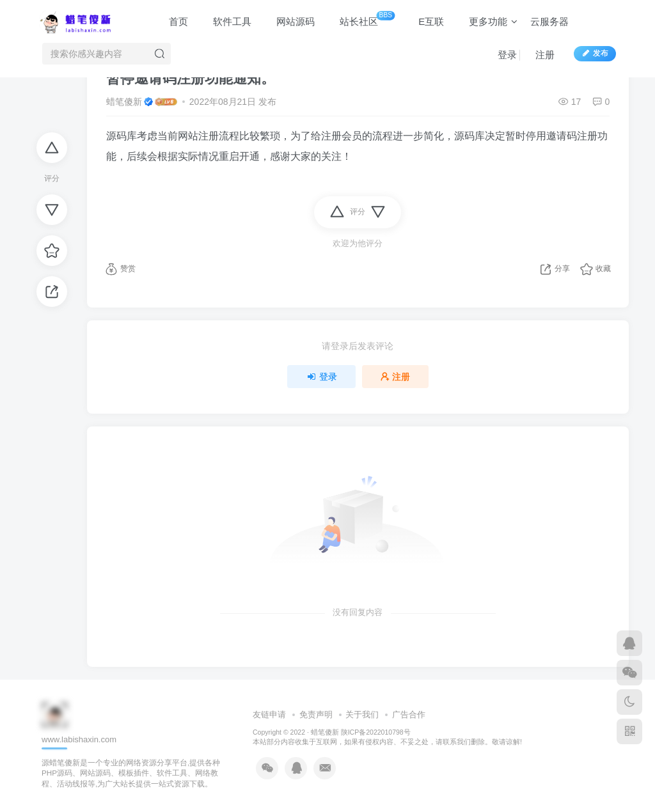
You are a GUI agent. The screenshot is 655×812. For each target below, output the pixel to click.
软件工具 (226, 21)
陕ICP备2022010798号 (376, 732)
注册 (539, 55)
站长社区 (361, 19)
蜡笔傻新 (124, 102)
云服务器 (549, 21)
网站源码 (289, 21)
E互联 (425, 21)
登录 (501, 55)
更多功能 (487, 21)
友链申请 (269, 714)
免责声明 (316, 714)
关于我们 (362, 714)
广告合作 (409, 714)
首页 (172, 21)
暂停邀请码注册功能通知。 (191, 78)
